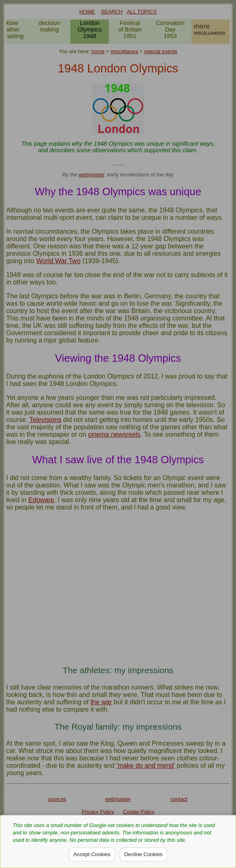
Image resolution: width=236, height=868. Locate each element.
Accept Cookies (92, 854)
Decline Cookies (144, 854)
